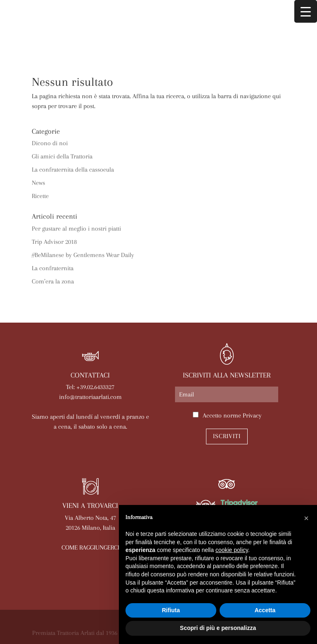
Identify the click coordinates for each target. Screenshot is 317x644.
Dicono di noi (50, 143)
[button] (306, 518)
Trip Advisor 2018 (54, 242)
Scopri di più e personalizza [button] (218, 628)
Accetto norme (232, 415)
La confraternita (53, 268)
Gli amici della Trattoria (62, 156)
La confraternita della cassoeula (73, 170)
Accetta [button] (265, 610)
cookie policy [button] (232, 550)
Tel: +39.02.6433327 (90, 387)
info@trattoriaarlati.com (90, 397)
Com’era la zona (53, 281)
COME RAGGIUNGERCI (90, 547)
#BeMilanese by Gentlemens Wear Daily (83, 255)
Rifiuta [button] (171, 610)
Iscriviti (227, 436)
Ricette (40, 196)
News (38, 183)
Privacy (252, 415)
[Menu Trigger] (306, 11)
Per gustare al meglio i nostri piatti (76, 229)
